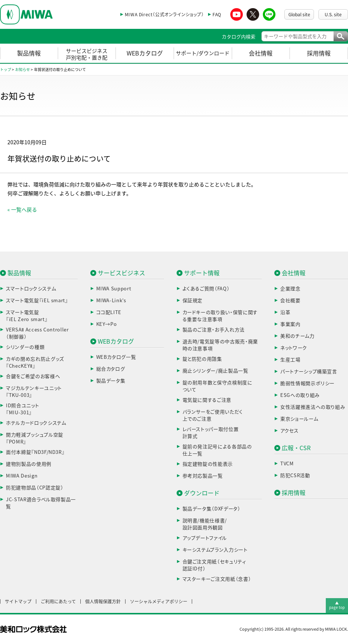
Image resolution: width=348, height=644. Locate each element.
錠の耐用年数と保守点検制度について (217, 386)
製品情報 (29, 53)
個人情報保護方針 (103, 601)
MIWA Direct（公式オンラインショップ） (164, 14)
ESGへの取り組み (300, 395)
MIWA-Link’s (111, 301)
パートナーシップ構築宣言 (309, 372)
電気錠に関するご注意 (207, 400)
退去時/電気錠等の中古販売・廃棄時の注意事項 (220, 345)
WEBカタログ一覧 (116, 357)
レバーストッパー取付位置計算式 (211, 433)
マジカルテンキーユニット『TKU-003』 (34, 392)
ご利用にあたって (58, 601)
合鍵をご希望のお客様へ (33, 376)
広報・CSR (296, 448)
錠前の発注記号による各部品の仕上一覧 (217, 450)
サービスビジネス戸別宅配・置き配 (87, 54)
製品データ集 (111, 381)
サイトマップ (18, 601)
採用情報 (319, 53)
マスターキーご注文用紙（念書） (217, 579)
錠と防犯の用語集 (202, 359)
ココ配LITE (109, 312)
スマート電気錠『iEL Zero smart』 (27, 316)
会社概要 (290, 301)
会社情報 (261, 53)
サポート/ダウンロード (203, 53)
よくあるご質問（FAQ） (206, 289)
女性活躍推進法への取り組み (313, 407)
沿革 (285, 312)
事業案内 (290, 324)
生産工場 (290, 360)
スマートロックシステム (31, 289)
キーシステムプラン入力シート (215, 550)
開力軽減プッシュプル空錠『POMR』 (35, 439)
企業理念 (290, 289)
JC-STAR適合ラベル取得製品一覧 (41, 503)
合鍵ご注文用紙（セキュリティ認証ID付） (214, 565)
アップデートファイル (205, 538)
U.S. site (333, 14)
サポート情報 (202, 273)
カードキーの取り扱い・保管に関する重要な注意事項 (220, 316)
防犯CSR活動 (295, 476)
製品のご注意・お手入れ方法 (214, 330)
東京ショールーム (299, 419)
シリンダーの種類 (25, 347)
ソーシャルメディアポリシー (159, 601)
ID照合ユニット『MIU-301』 (22, 409)
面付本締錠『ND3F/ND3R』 (35, 452)
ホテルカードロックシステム (36, 423)
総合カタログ (111, 369)
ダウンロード (202, 493)
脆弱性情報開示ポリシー (307, 383)
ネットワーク (294, 348)
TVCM (287, 464)
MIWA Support (114, 289)
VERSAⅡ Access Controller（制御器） (37, 333)
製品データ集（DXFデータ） (212, 509)
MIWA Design (22, 476)
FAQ (217, 14)
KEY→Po (107, 324)
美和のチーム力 (297, 336)
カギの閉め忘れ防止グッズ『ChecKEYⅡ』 (35, 363)
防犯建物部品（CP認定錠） (35, 488)
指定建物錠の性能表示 (208, 464)
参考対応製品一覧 (203, 476)
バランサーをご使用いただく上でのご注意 (213, 416)
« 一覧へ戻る (22, 210)
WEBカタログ (145, 53)
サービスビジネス (121, 273)
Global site (299, 14)
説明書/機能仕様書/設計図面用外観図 (205, 524)
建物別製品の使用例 (29, 464)
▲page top (337, 605)
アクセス (290, 431)
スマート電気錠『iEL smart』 (37, 301)
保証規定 (193, 301)
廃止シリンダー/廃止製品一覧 (215, 371)
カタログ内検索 (239, 37)
